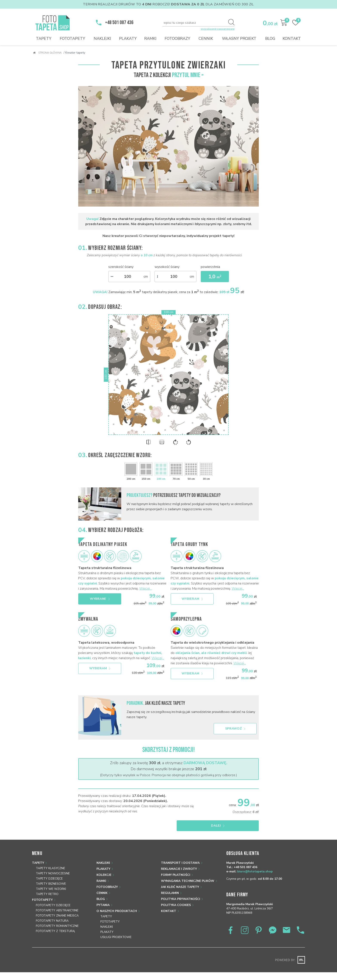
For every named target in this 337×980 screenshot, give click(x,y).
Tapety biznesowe (51, 884)
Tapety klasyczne (51, 868)
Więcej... (146, 589)
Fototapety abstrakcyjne (57, 910)
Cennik (206, 39)
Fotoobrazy (177, 39)
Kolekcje (104, 875)
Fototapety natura (52, 921)
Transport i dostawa (180, 863)
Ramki (150, 39)
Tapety (44, 39)
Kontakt (292, 39)
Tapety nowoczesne (53, 873)
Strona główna (47, 53)
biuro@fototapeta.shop (255, 871)
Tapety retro (47, 894)
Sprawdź (235, 729)
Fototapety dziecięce (53, 905)
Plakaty (128, 39)
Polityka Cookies (176, 905)
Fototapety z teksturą (55, 931)
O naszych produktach (117, 911)
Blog (270, 39)
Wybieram (192, 599)
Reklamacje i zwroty (179, 869)
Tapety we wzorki (51, 889)
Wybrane (100, 599)
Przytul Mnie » (188, 75)
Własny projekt (239, 39)
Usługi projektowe (116, 937)
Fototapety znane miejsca (57, 916)
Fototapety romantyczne (57, 926)
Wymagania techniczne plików (188, 881)
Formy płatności (176, 875)
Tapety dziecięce (49, 879)
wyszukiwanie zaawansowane (218, 29)
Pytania (103, 905)
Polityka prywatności (181, 899)
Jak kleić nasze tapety (180, 887)
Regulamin (170, 893)
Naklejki (102, 39)
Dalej (238, 826)
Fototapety (72, 39)
